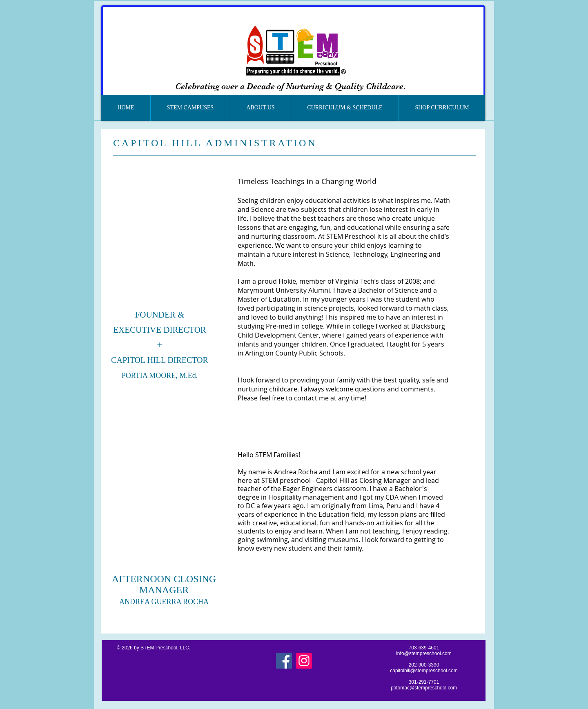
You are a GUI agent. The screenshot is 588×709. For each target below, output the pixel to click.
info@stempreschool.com (424, 653)
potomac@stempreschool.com (424, 688)
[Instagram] (304, 661)
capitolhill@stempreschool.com (424, 671)
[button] (190, 108)
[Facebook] (284, 661)
